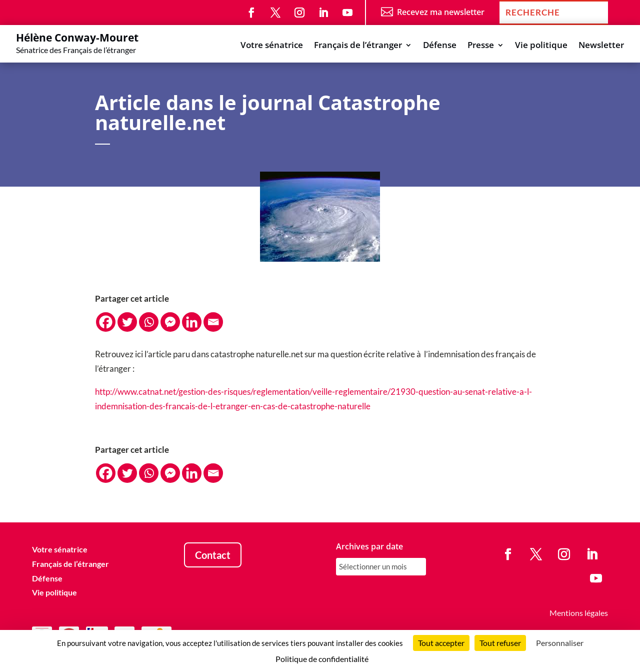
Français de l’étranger (358, 46)
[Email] (213, 322)
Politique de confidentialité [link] (322, 659)
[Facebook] (106, 322)
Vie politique (541, 46)
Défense (440, 46)
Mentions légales (579, 613)
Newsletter (601, 46)
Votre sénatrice (272, 46)
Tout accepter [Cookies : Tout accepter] (441, 643)
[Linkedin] (192, 322)
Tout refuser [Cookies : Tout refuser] (500, 643)
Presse (481, 46)
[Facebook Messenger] (170, 322)
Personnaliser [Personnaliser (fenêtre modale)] (560, 643)
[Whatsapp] (149, 322)
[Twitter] (127, 322)
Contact (213, 555)
